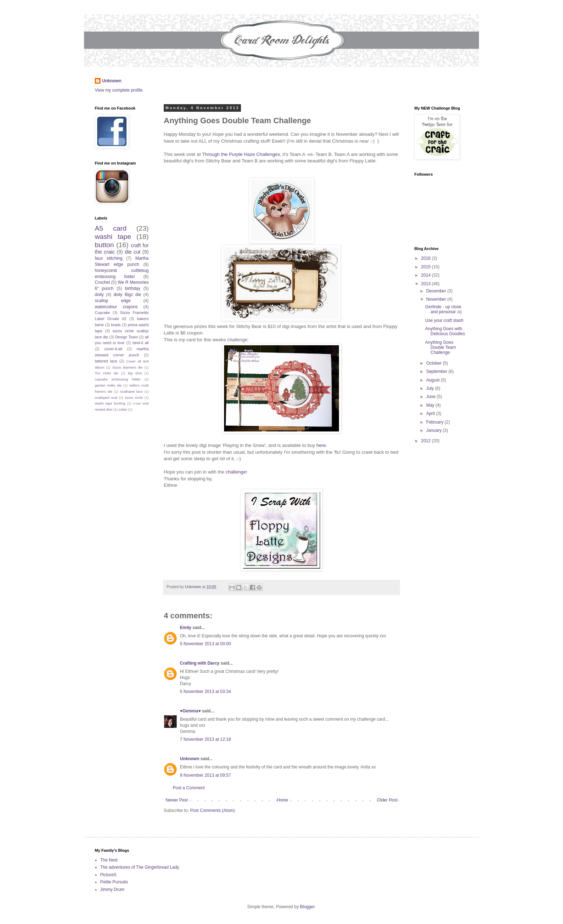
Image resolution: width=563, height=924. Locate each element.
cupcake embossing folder (118, 379)
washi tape (113, 237)
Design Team (127, 337)
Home (283, 800)
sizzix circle (134, 398)
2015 (427, 267)
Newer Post (177, 800)
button (104, 245)
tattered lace (106, 361)
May (431, 405)
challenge (236, 472)
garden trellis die (108, 385)
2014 (427, 275)
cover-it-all (113, 349)
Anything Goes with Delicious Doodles (445, 331)
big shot (135, 373)
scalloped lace (131, 391)
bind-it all (141, 343)
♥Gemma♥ (190, 711)
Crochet (102, 282)
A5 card (111, 228)
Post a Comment (189, 788)
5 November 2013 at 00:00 (205, 644)
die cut (133, 252)
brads (116, 325)
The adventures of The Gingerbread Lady (140, 867)
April (431, 414)
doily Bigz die (127, 295)
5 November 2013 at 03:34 (205, 692)
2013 (427, 284)
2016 (427, 258)
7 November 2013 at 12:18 (205, 739)
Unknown (112, 81)
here (321, 445)
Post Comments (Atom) (212, 810)
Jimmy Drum (112, 890)
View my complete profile (119, 90)
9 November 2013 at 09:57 (205, 775)
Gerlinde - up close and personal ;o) (443, 309)
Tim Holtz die (106, 373)
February (435, 422)
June (431, 397)
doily (99, 295)
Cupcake (103, 313)
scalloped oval (106, 398)
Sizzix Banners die (127, 367)
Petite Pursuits (114, 882)
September (437, 371)
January (434, 430)
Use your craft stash (444, 320)
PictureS (108, 875)
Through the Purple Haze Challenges (241, 154)
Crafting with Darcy (200, 663)
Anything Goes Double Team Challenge (441, 348)
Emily (186, 628)
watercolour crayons (116, 307)
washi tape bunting (110, 403)
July (431, 388)
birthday (133, 288)
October (434, 363)
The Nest (109, 860)
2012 (427, 441)
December (437, 291)
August (434, 380)
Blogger (307, 907)
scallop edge (113, 301)
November (437, 299)
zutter (123, 409)
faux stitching (109, 258)
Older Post (387, 800)
